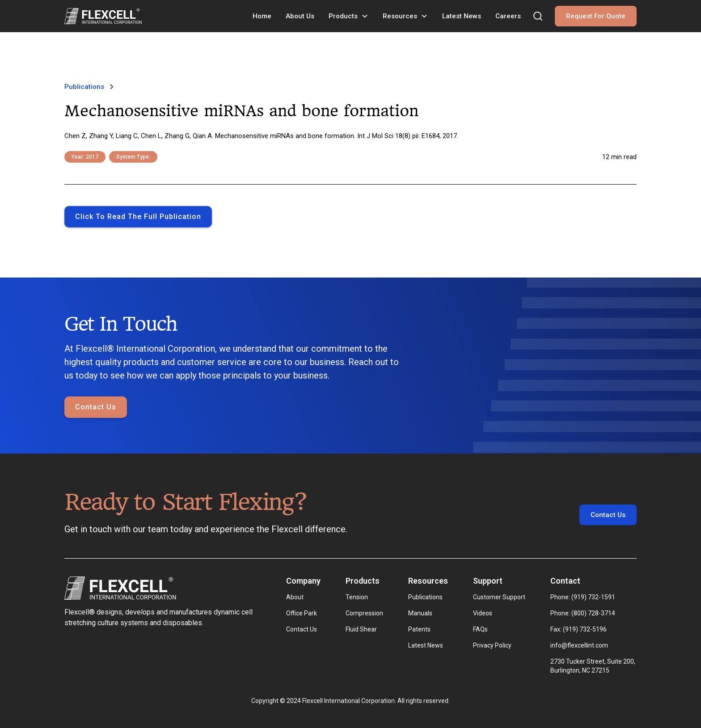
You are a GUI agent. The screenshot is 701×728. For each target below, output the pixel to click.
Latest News (462, 16)
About (295, 597)
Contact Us (96, 407)
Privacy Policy (492, 645)
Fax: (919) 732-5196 (579, 629)
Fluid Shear (361, 629)
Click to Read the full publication (138, 217)
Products (343, 16)
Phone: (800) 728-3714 (583, 613)
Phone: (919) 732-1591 (583, 597)
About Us (300, 16)
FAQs (480, 629)
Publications (425, 597)
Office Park (302, 613)
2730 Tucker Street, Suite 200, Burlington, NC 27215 (593, 666)
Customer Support (499, 597)
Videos (483, 613)
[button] (348, 16)
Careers (508, 16)
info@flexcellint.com (579, 645)
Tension (357, 597)
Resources (400, 16)
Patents (419, 629)
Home (262, 16)
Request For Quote (596, 16)
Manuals (420, 613)
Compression (364, 613)
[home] (103, 16)
